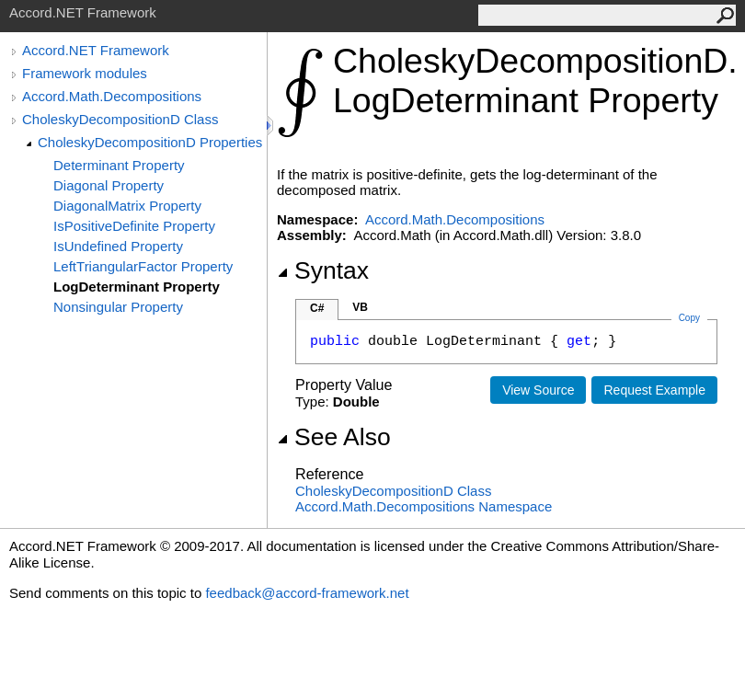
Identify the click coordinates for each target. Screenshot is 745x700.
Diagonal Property (109, 185)
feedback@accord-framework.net (307, 593)
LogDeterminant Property (137, 287)
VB (360, 307)
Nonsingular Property (118, 307)
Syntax (323, 270)
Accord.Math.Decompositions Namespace (424, 506)
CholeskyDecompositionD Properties (150, 142)
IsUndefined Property (118, 246)
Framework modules (85, 73)
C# (317, 308)
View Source (538, 390)
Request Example (654, 390)
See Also (334, 437)
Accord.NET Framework (96, 50)
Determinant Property (119, 165)
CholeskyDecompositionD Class (120, 119)
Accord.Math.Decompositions (112, 96)
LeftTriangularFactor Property (143, 266)
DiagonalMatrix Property (127, 206)
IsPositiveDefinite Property (134, 226)
